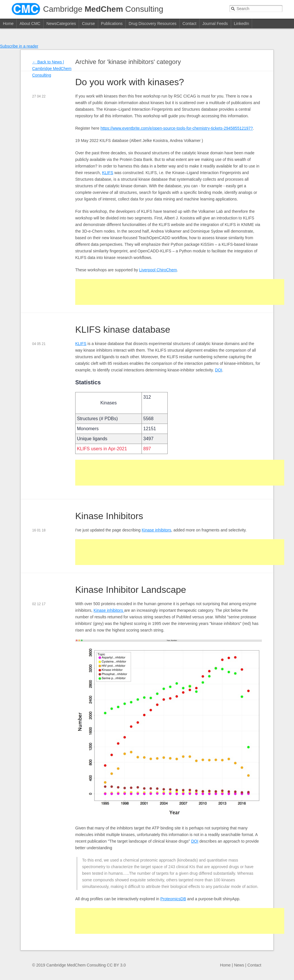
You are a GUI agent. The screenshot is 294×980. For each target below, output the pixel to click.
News (239, 965)
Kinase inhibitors (157, 530)
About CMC (30, 24)
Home (8, 24)
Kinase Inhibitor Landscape (131, 590)
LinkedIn (242, 24)
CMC (26, 9)
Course (88, 24)
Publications (112, 24)
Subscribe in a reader (19, 46)
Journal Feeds (215, 24)
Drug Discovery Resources (153, 24)
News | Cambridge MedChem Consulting (52, 69)
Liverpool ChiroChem (158, 270)
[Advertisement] (180, 292)
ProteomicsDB (173, 899)
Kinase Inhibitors (109, 516)
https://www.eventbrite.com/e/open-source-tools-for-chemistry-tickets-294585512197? (177, 128)
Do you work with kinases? (130, 82)
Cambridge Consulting (103, 9)
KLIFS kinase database (123, 330)
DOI (219, 370)
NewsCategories (61, 24)
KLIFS (108, 173)
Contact (189, 24)
